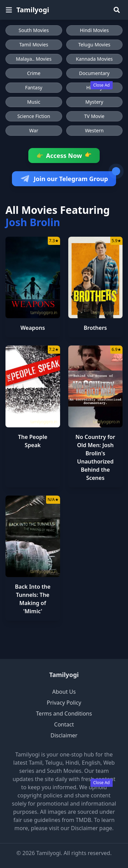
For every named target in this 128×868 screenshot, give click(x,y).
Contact (64, 724)
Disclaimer (64, 735)
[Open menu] (9, 10)
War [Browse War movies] (34, 130)
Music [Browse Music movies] (34, 102)
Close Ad (102, 85)
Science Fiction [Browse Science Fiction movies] (34, 116)
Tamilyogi (64, 675)
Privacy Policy (64, 703)
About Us (64, 692)
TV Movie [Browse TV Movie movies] (94, 116)
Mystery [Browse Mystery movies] (94, 102)
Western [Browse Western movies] (94, 130)
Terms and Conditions (64, 713)
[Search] (117, 10)
